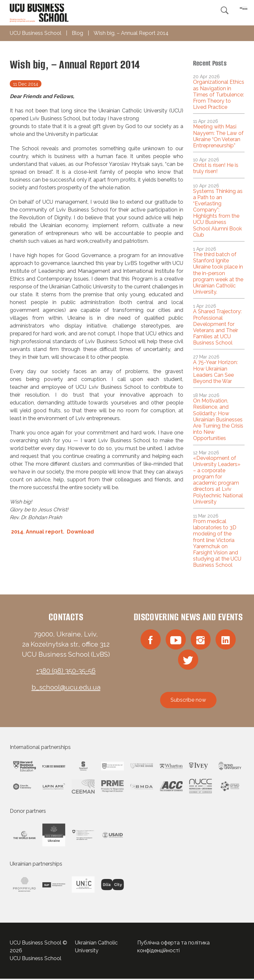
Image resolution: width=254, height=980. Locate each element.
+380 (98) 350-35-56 (66, 671)
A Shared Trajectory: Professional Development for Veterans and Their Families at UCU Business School (217, 327)
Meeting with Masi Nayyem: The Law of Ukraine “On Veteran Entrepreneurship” (218, 136)
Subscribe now (188, 701)
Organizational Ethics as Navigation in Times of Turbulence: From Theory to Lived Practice (219, 95)
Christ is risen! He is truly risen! (216, 168)
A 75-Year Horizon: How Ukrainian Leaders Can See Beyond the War (215, 372)
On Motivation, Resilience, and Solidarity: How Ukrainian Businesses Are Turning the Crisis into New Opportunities (218, 419)
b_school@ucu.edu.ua (66, 687)
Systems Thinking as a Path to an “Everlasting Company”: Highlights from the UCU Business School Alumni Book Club (218, 213)
